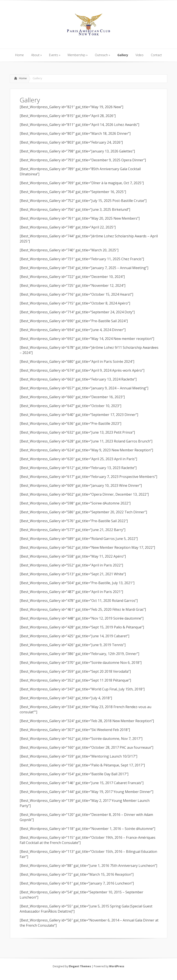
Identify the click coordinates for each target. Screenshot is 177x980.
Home (23, 78)
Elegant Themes (80, 966)
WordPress (117, 966)
